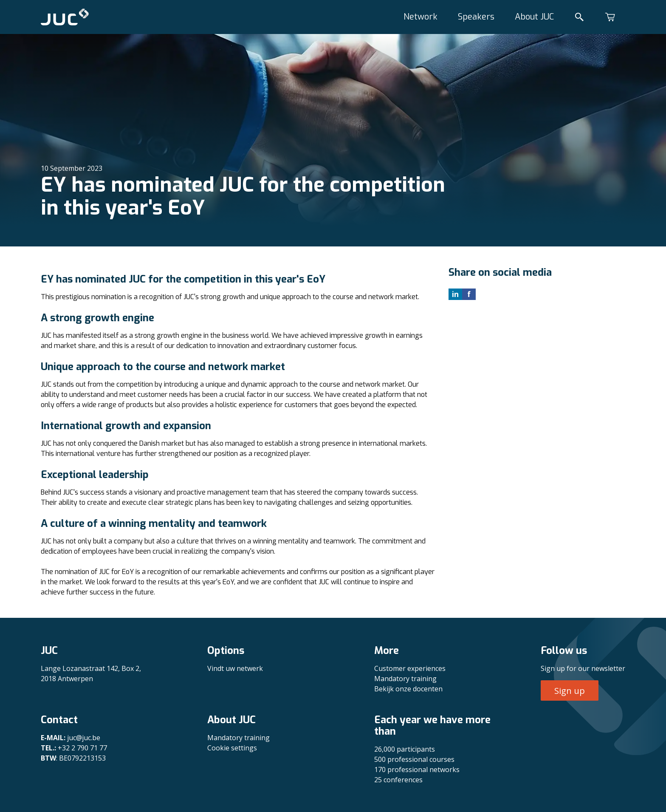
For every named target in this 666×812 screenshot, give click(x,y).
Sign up (570, 691)
